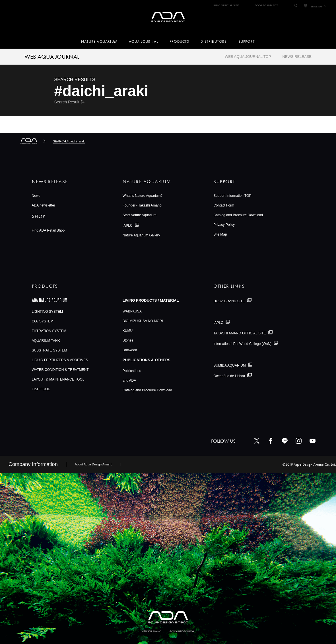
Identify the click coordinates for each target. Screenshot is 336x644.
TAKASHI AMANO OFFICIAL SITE (240, 333)
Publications (132, 371)
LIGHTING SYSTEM (48, 312)
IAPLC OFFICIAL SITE (226, 5)
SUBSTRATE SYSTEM (50, 350)
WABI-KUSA (132, 311)
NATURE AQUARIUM (99, 41)
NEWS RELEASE (297, 57)
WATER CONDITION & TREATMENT (60, 370)
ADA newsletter (44, 205)
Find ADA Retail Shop (48, 230)
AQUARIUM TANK (46, 341)
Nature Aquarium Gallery (141, 235)
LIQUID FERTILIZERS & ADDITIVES (60, 360)
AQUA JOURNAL (144, 41)
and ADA (129, 381)
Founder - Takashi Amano (142, 205)
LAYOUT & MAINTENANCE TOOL (58, 379)
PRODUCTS (179, 41)
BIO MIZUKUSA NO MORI (143, 321)
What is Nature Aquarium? (143, 196)
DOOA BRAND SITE (267, 5)
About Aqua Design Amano (94, 464)
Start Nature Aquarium (140, 215)
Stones (128, 340)
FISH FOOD (41, 389)
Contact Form (224, 205)
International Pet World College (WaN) (242, 344)
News (36, 196)
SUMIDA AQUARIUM (230, 365)
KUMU (128, 331)
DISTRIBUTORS (214, 41)
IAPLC (128, 226)
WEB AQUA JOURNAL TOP (248, 57)
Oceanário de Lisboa (229, 376)
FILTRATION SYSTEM (49, 331)
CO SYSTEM (43, 321)
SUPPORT (247, 41)
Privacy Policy (224, 225)
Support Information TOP (232, 196)
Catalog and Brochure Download (238, 215)
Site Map (220, 234)
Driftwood (130, 350)
